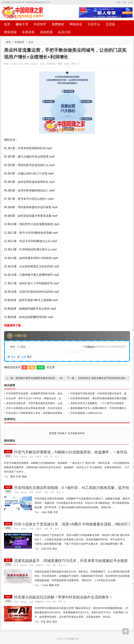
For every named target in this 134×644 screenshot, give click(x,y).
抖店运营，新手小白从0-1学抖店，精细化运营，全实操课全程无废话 (43, 398)
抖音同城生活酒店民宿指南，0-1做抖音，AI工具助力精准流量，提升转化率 (72, 490)
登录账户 (62, 433)
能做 (24, 476)
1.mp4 (44, 585)
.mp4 (44, 512)
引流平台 (94, 24)
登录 (125, 2)
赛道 (13, 476)
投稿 (131, 2)
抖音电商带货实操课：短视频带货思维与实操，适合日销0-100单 (41, 393)
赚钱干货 (22, 24)
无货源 (110, 24)
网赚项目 (40, 602)
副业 (49, 622)
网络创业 (76, 24)
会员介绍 (64, 32)
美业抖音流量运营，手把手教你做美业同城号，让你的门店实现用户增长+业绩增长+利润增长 (56, 403)
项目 (55, 622)
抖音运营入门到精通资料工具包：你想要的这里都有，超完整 (39, 413)
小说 (43, 549)
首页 (7, 24)
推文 (55, 549)
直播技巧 (40, 565)
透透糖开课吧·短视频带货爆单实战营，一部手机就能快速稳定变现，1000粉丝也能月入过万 (65, 378)
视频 (51, 585)
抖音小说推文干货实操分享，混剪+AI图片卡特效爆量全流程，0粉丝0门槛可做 (72, 526)
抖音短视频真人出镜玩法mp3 (86, 413)
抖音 (41, 367)
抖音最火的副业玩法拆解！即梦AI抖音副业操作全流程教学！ (63, 597)
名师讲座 (28, 32)
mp (32, 367)
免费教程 (58, 24)
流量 (50, 512)
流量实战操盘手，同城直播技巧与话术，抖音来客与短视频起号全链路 (71, 561)
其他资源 (46, 32)
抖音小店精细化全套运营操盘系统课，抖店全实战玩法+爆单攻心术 (42, 408)
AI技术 (38, 457)
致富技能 (10, 32)
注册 (119, 2)
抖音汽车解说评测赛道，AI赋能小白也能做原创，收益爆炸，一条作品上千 (71, 454)
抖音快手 (40, 24)
